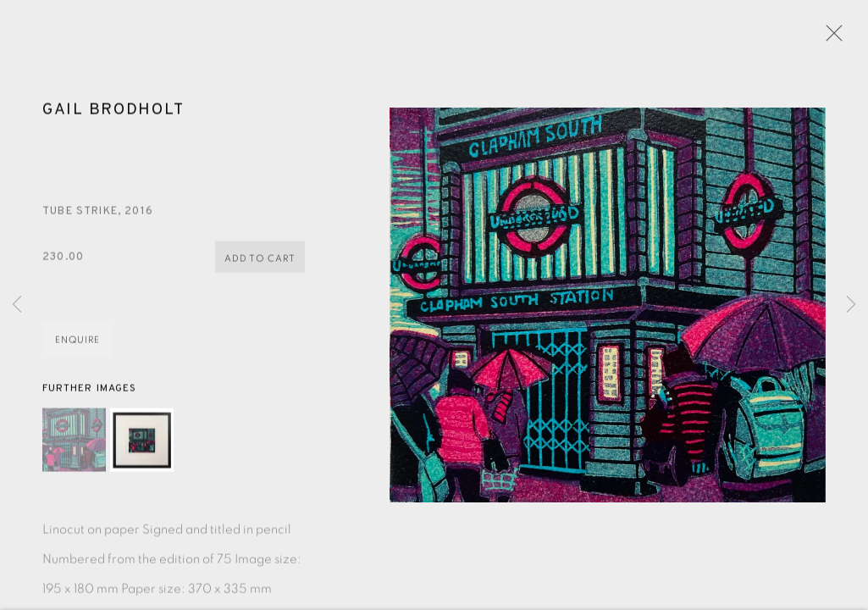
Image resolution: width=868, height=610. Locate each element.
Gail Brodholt (113, 119)
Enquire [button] (77, 349)
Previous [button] (17, 305)
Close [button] (838, 38)
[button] (74, 449)
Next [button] (851, 305)
